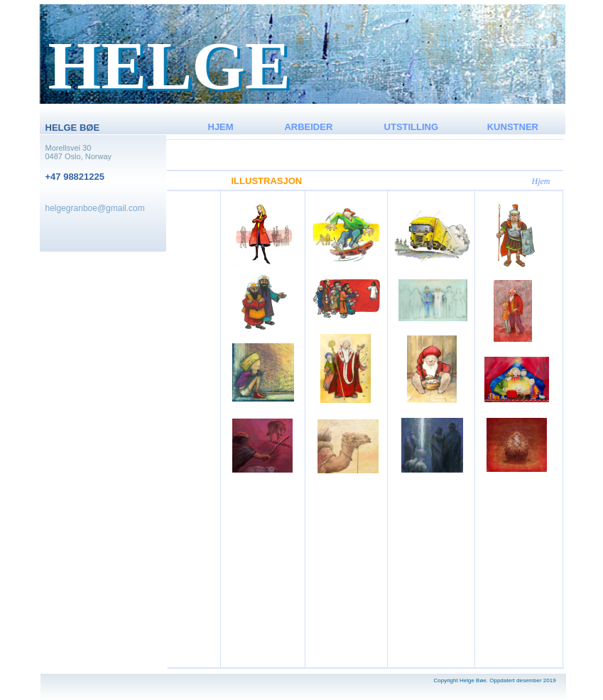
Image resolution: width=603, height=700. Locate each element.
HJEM (221, 127)
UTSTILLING (412, 127)
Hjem (541, 181)
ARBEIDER (308, 127)
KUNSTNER (513, 127)
